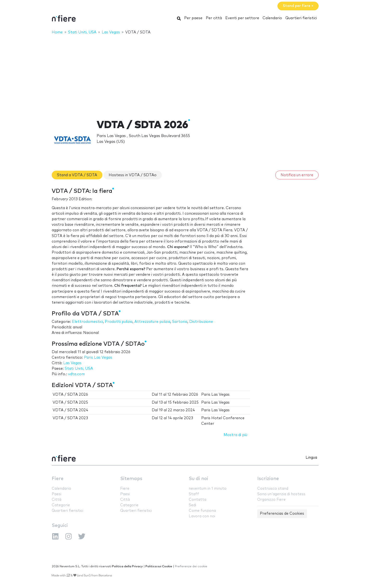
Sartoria (180, 322)
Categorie (61, 505)
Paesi (56, 494)
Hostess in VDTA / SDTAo (133, 175)
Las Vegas (72, 363)
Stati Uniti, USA (79, 369)
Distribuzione (201, 322)
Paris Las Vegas (98, 358)
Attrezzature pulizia (152, 322)
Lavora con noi (202, 516)
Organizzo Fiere (271, 500)
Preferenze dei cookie (191, 566)
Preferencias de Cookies (282, 514)
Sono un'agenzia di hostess (281, 494)
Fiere (58, 479)
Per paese (193, 18)
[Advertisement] (185, 74)
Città (56, 500)
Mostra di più (235, 435)
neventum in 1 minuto (208, 489)
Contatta (198, 500)
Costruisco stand (273, 489)
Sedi (192, 505)
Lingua (311, 458)
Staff (194, 494)
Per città (214, 18)
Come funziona (202, 511)
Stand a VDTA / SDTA (77, 175)
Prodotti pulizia (119, 322)
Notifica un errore (297, 175)
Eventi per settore (242, 18)
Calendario (272, 18)
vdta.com (76, 374)
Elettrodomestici (87, 322)
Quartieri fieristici (301, 18)
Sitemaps (131, 479)
